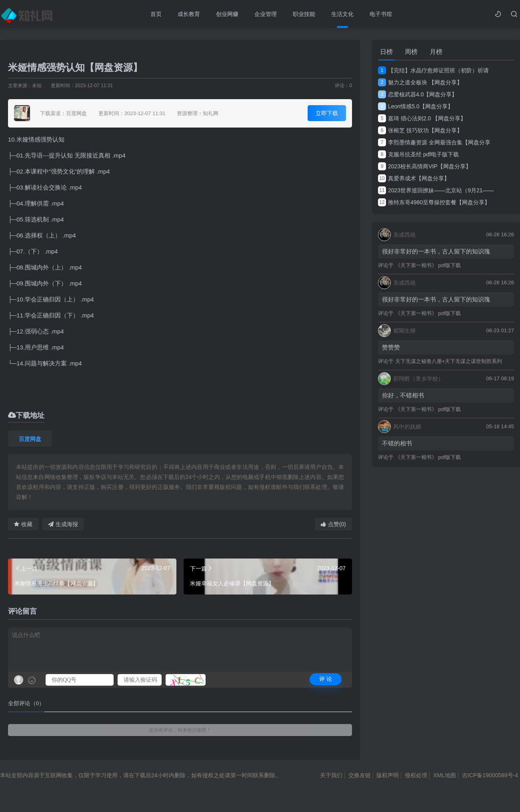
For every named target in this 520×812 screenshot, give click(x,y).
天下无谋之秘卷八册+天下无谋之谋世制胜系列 (449, 361)
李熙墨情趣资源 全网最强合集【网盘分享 (434, 142)
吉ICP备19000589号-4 (490, 775)
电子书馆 (381, 14)
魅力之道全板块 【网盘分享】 (420, 82)
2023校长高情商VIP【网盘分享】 (425, 166)
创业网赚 (227, 14)
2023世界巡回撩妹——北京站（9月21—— (436, 190)
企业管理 (266, 14)
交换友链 (360, 775)
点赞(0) (333, 524)
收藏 (23, 524)
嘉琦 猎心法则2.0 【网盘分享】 (422, 118)
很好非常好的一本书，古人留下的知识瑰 (436, 251)
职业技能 (304, 14)
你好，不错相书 (403, 395)
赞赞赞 (391, 347)
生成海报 (63, 524)
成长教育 (189, 14)
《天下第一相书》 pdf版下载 (428, 265)
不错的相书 (397, 443)
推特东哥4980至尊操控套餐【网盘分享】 (434, 202)
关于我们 (331, 775)
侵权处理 (416, 775)
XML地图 (445, 775)
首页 (156, 14)
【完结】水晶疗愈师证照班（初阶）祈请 (433, 70)
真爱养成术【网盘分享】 (414, 178)
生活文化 (342, 14)
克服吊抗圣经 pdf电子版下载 (418, 154)
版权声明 (388, 775)
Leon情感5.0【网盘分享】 (416, 106)
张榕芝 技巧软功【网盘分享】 (420, 130)
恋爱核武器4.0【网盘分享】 (418, 94)
